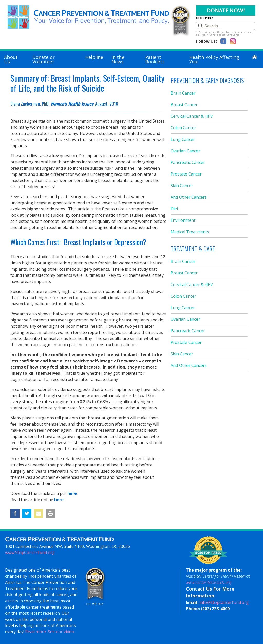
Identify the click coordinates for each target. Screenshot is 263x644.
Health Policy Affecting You (214, 59)
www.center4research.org (209, 582)
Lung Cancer (183, 139)
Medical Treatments (190, 232)
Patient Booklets (155, 59)
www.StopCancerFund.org (30, 553)
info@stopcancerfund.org (224, 602)
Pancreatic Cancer (188, 162)
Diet (175, 209)
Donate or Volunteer (44, 59)
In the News (118, 59)
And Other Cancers (189, 197)
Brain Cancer (183, 93)
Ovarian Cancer (185, 151)
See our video (61, 632)
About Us (11, 59)
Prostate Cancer (186, 174)
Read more (36, 632)
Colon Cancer (183, 128)
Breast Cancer (184, 105)
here (72, 493)
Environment (183, 220)
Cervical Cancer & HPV (192, 116)
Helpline (94, 57)
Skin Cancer (182, 186)
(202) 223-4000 (215, 609)
